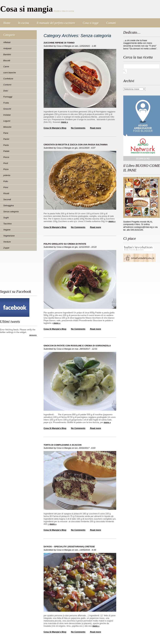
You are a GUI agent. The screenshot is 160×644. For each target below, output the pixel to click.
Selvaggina (8, 205)
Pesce (6, 157)
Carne (6, 67)
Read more (95, 128)
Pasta (6, 145)
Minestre (7, 127)
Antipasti (7, 48)
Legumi (7, 121)
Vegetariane (9, 236)
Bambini (7, 54)
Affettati (7, 42)
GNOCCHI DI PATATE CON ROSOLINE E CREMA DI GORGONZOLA (77, 346)
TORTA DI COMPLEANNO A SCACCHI (63, 445)
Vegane (7, 230)
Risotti (6, 193)
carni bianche (10, 73)
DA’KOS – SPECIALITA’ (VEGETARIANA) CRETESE (69, 547)
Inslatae (7, 115)
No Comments (78, 128)
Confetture (8, 79)
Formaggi (8, 97)
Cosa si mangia (26, 9)
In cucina (23, 23)
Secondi (7, 199)
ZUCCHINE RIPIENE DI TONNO (59, 43)
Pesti (6, 163)
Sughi (6, 218)
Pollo (6, 181)
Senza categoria (11, 212)
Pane (6, 133)
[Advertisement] (15, 271)
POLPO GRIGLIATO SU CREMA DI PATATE (65, 244)
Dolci (6, 91)
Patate (6, 151)
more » (65, 122)
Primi (6, 187)
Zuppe (6, 248)
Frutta (6, 103)
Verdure (7, 242)
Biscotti (7, 60)
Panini (6, 139)
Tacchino (8, 224)
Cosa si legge (91, 23)
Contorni (7, 85)
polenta (7, 175)
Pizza (6, 169)
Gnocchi (7, 109)
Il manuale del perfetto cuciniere (56, 23)
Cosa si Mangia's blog (55, 128)
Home (7, 23)
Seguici (33, 335)
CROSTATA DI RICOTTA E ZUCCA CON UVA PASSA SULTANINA (76, 145)
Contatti (111, 23)
